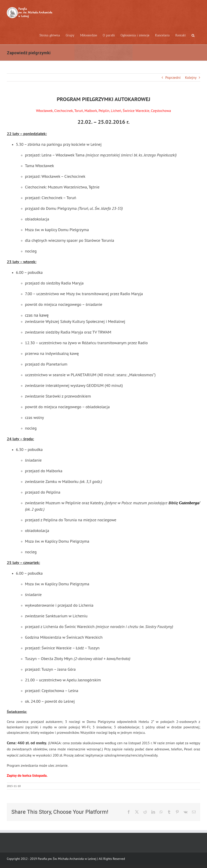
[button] (193, 35)
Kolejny (191, 77)
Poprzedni (173, 77)
